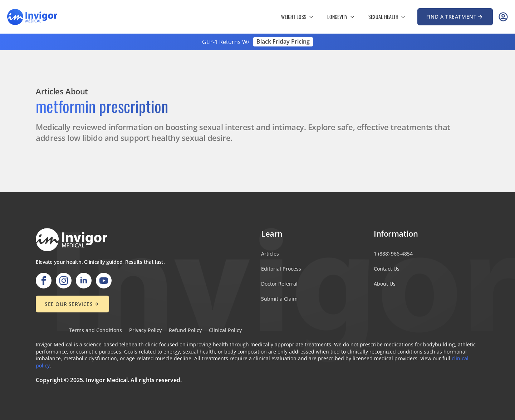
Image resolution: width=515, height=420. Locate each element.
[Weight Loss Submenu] (313, 17)
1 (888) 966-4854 (393, 254)
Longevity (337, 17)
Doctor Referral (279, 284)
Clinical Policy (225, 330)
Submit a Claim (279, 299)
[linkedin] (84, 281)
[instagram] (64, 281)
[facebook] (44, 281)
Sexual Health (383, 17)
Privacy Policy (145, 330)
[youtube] (104, 281)
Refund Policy (185, 330)
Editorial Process (281, 269)
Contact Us (387, 269)
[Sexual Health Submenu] (405, 17)
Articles (270, 254)
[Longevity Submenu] (354, 17)
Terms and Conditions (95, 330)
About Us (385, 284)
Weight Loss (294, 17)
